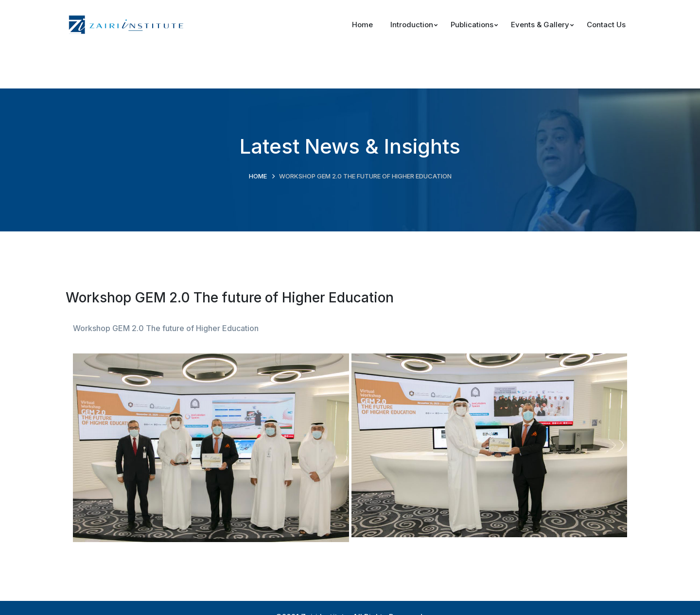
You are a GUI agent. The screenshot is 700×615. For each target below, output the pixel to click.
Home (258, 176)
